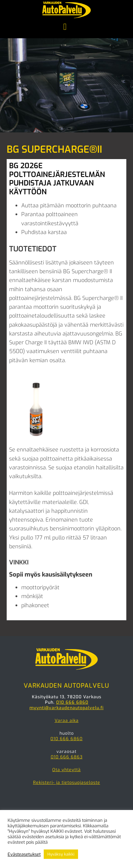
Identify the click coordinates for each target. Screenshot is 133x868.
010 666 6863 (67, 757)
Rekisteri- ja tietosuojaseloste (67, 783)
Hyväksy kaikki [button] (61, 854)
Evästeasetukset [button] (24, 854)
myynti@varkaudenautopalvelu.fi (66, 708)
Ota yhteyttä (66, 770)
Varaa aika (67, 721)
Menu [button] (66, 27)
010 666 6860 (72, 702)
